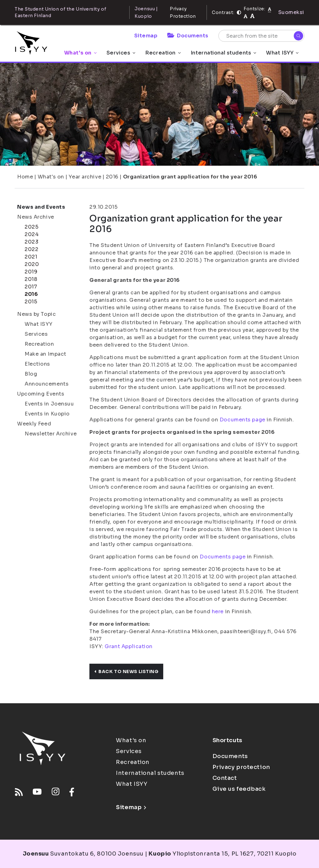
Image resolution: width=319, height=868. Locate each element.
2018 (31, 279)
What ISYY (282, 53)
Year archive (85, 177)
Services (121, 53)
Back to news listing (126, 671)
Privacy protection (241, 767)
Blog (31, 374)
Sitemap (146, 36)
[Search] (298, 36)
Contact (225, 778)
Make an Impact (45, 354)
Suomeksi (291, 12)
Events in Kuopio (47, 414)
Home (25, 177)
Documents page (243, 420)
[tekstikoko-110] (245, 16)
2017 (31, 287)
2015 (31, 302)
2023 (31, 242)
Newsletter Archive (51, 434)
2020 (32, 264)
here (218, 612)
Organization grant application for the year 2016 (190, 177)
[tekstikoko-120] (252, 16)
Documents (188, 36)
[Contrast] (239, 12)
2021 (31, 257)
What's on (80, 53)
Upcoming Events (41, 394)
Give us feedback (239, 789)
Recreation (163, 53)
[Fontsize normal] (270, 9)
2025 (31, 227)
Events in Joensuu (49, 404)
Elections (37, 364)
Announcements (47, 384)
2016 (112, 177)
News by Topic (36, 314)
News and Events (41, 207)
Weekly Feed (34, 424)
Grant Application (129, 646)
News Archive (36, 217)
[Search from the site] (261, 36)
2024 (32, 234)
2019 (31, 272)
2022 (31, 249)
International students (223, 53)
